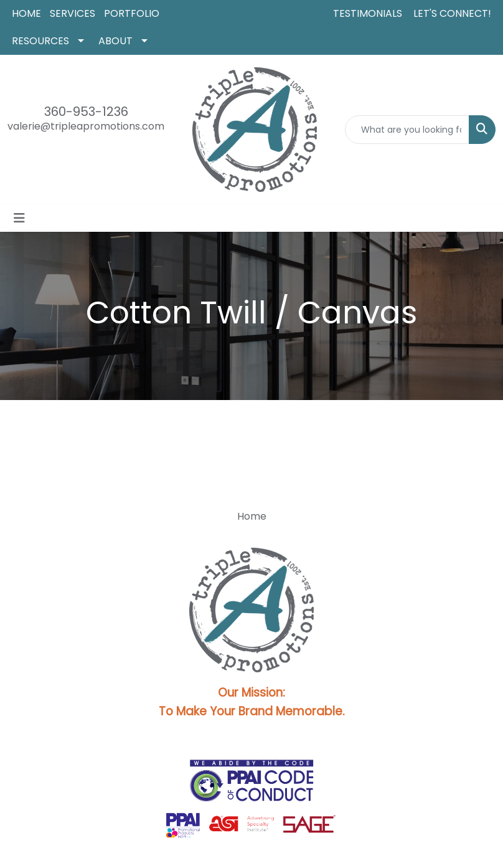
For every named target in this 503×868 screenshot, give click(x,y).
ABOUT (115, 41)
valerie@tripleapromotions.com (86, 126)
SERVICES (73, 13)
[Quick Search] (407, 130)
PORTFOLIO (132, 13)
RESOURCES (40, 41)
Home (252, 516)
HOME (26, 13)
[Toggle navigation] (19, 218)
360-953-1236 (86, 112)
